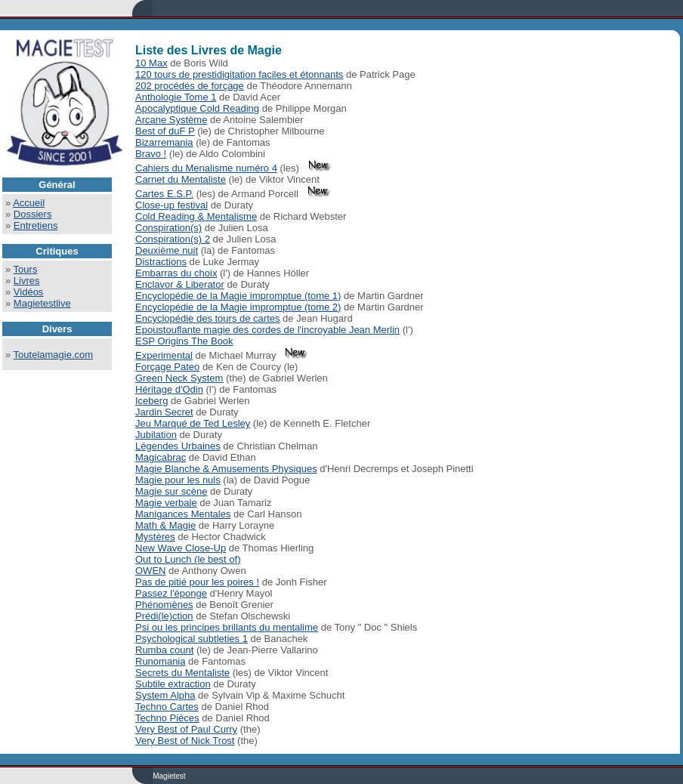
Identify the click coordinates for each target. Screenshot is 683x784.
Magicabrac (161, 457)
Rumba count (164, 650)
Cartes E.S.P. (164, 194)
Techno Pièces (167, 718)
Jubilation (156, 435)
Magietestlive (42, 303)
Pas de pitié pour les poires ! (197, 582)
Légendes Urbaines (178, 446)
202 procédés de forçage (190, 86)
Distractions (161, 262)
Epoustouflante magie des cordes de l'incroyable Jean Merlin (267, 330)
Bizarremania (164, 142)
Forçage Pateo (167, 367)
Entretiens (36, 225)
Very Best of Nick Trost (185, 741)
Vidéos (29, 292)
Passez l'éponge (171, 593)
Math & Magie (165, 525)
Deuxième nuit (167, 250)
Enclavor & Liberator (180, 284)
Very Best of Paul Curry (186, 729)
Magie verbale (166, 503)
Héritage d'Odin (169, 389)
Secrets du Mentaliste (182, 673)
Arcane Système (171, 120)
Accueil (29, 203)
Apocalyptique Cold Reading (197, 108)
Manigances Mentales (183, 514)
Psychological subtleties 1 (192, 639)
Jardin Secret (164, 412)
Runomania (161, 661)
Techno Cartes (167, 707)
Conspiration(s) (168, 228)
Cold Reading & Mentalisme (196, 216)
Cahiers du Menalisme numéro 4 (206, 168)
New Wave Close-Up (181, 548)
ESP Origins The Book (184, 341)
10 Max (151, 63)
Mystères (155, 537)
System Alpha (165, 695)
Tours (26, 269)
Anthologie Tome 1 (176, 97)
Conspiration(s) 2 (173, 239)
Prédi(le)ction (164, 616)
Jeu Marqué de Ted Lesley (193, 423)
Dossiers (33, 214)
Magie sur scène (171, 491)
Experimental (164, 355)
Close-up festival (172, 205)
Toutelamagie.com (54, 355)
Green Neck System (179, 378)
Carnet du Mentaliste (181, 179)
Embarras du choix (176, 273)
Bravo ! (151, 154)
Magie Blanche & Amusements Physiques (226, 469)
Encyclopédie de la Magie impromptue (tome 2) (238, 307)
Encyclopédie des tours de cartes (208, 318)
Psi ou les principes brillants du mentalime (227, 627)
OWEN (150, 571)
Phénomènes (164, 605)
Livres (27, 281)
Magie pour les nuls (178, 480)
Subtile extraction (173, 684)
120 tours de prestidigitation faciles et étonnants (239, 74)
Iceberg (151, 401)
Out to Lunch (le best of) (188, 559)
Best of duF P (165, 131)
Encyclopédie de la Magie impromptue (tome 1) (238, 296)
